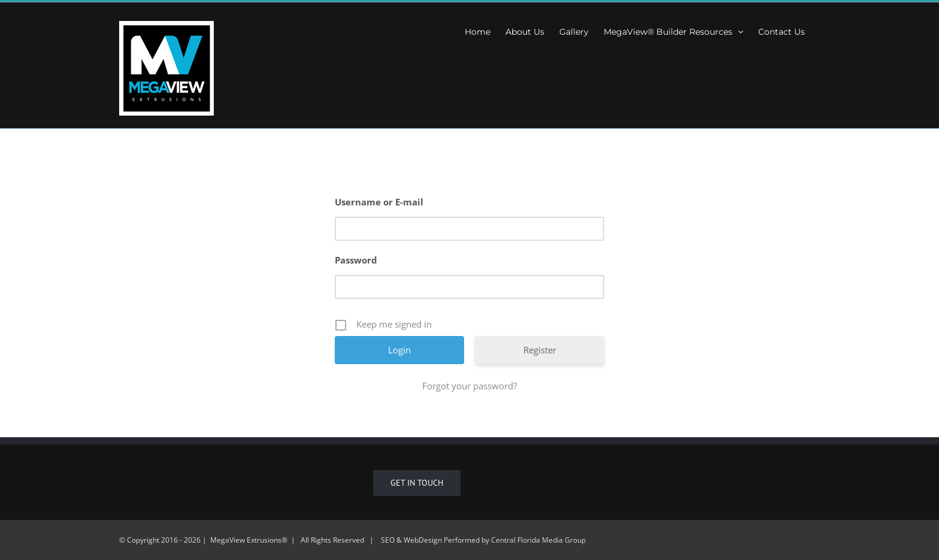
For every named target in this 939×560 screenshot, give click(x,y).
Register (540, 350)
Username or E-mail (379, 202)
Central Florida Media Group (538, 540)
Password (356, 260)
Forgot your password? (469, 386)
